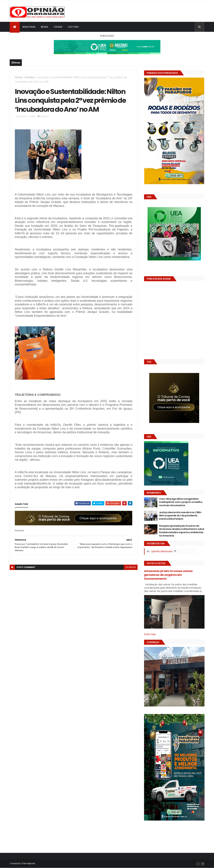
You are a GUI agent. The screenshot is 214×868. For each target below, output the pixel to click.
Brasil (45, 27)
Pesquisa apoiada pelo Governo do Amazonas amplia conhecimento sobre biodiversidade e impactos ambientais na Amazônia (182, 531)
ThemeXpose (28, 863)
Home (19, 77)
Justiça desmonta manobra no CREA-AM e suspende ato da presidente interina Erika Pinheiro (181, 516)
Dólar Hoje (150, 634)
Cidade (58, 27)
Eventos (30, 77)
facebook (131, 567)
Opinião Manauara (162, 551)
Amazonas (29, 27)
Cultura (73, 27)
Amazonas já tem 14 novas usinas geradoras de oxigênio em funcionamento (168, 575)
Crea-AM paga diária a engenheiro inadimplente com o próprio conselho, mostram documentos (181, 502)
